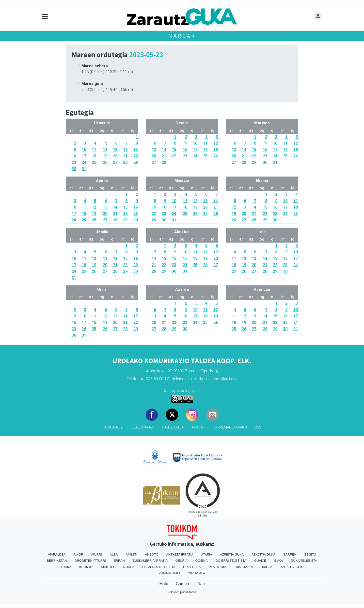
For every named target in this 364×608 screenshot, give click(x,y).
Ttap (201, 584)
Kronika (86, 567)
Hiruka (65, 567)
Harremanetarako (230, 427)
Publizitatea (173, 427)
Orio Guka (192, 567)
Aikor (78, 554)
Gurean (182, 584)
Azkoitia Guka (263, 554)
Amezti (131, 554)
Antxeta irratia (180, 554)
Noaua (129, 567)
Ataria (207, 554)
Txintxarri (243, 567)
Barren (290, 554)
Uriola (267, 567)
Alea (114, 554)
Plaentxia (217, 567)
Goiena (202, 561)
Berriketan (57, 561)
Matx (164, 584)
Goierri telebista (231, 561)
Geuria (182, 561)
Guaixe (260, 561)
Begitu (310, 554)
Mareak (182, 36)
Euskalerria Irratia (150, 561)
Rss (258, 427)
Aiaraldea (57, 554)
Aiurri (96, 554)
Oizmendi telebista (159, 567)
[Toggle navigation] (45, 17)
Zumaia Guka (170, 573)
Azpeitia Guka (232, 554)
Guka (278, 561)
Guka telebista (304, 561)
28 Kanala (197, 573)
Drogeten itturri (90, 561)
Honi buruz (113, 427)
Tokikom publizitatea (182, 592)
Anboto (152, 554)
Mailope (108, 567)
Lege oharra (142, 427)
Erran (119, 561)
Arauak (198, 427)
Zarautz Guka (293, 567)
